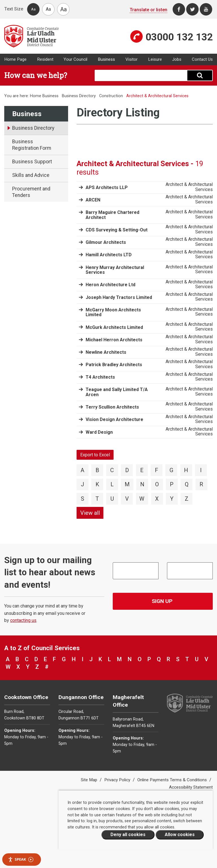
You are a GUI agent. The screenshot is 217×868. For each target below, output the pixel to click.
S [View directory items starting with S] (83, 499)
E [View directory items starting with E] (142, 470)
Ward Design (99, 432)
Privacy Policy (118, 780)
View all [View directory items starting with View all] (90, 513)
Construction (111, 96)
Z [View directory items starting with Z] (187, 499)
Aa (33, 9)
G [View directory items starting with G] (171, 470)
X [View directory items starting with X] (157, 499)
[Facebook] (179, 9)
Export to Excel (95, 455)
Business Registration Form (32, 145)
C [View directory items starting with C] (112, 470)
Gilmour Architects (106, 242)
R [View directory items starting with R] (201, 484)
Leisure (155, 59)
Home (36, 96)
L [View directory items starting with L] (112, 484)
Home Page (15, 59)
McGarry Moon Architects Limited (113, 312)
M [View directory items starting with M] (127, 484)
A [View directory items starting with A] (82, 470)
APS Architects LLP (107, 187)
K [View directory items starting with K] (97, 484)
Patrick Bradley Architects (114, 365)
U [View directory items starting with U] (112, 499)
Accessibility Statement (191, 787)
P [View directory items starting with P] (172, 484)
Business (106, 59)
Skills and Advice (31, 175)
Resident (45, 59)
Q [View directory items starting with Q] (187, 484)
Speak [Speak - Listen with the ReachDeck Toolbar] (21, 859)
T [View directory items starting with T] (97, 499)
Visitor (132, 59)
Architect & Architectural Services (189, 187)
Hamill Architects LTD (109, 255)
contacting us (23, 620)
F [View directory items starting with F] (157, 470)
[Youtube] (206, 9)
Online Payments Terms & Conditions (173, 780)
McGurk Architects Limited (114, 327)
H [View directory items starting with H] (186, 470)
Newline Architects (106, 352)
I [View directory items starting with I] (201, 470)
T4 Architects (100, 377)
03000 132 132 (179, 37)
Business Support (32, 162)
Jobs (177, 59)
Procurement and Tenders (31, 192)
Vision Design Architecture (114, 419)
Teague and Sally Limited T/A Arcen (117, 392)
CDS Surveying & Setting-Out (117, 230)
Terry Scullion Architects (112, 407)
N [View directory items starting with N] (142, 484)
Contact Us (202, 59)
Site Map (90, 780)
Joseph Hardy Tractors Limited (119, 297)
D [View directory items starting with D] (127, 470)
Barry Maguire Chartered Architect (112, 215)
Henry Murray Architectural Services (115, 270)
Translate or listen (148, 10)
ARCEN (93, 200)
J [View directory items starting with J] (83, 484)
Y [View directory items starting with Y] (172, 499)
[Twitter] (192, 9)
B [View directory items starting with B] (97, 470)
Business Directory (79, 96)
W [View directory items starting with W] (142, 499)
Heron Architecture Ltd (110, 285)
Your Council (75, 59)
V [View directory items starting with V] (127, 499)
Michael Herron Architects (114, 340)
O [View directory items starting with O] (157, 484)
